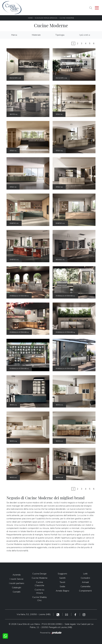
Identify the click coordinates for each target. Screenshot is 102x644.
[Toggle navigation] (97, 8)
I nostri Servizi (17, 579)
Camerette (85, 587)
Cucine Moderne (67, 18)
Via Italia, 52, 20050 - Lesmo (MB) (34, 614)
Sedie (62, 587)
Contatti (17, 592)
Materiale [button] (36, 35)
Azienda (17, 575)
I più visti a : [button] (85, 35)
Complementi (85, 591)
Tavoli (62, 582)
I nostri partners (17, 583)
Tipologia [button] (60, 35)
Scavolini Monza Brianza (46, 18)
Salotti (62, 578)
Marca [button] (14, 35)
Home (30, 18)
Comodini (85, 578)
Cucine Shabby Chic (40, 599)
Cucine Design (39, 574)
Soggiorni (62, 574)
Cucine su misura (39, 591)
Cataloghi (17, 588)
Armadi (85, 582)
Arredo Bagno (62, 591)
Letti (85, 574)
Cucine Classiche (39, 584)
